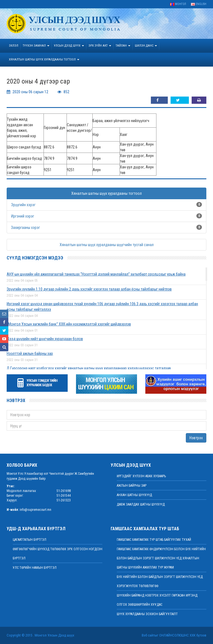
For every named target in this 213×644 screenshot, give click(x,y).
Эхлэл (14, 46)
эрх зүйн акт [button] (100, 46)
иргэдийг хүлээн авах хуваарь (141, 476)
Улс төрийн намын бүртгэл (35, 568)
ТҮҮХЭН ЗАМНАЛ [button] (36, 46)
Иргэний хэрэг (23, 216)
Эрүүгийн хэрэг (23, 205)
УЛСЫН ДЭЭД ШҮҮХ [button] (69, 46)
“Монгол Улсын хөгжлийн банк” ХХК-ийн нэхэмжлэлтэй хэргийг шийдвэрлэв (69, 324)
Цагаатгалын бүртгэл (30, 540)
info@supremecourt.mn (35, 510)
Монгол (178, 4)
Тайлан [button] (123, 46)
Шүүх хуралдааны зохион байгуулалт (147, 614)
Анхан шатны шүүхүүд (134, 495)
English (199, 4)
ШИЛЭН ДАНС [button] (146, 46)
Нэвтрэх (196, 438)
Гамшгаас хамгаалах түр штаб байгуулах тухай (154, 540)
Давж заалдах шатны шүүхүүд (141, 504)
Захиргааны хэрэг (26, 228)
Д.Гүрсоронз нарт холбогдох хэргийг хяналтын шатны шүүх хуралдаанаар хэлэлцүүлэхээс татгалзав (89, 368)
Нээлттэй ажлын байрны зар (30, 353)
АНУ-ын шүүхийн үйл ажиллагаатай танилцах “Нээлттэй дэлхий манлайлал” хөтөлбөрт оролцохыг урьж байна (96, 274)
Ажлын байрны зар (132, 486)
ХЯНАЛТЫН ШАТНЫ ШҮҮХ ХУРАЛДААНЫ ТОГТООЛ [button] (44, 60)
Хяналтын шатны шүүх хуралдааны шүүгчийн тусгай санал (107, 245)
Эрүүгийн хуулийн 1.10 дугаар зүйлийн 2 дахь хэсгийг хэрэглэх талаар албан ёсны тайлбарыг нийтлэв (89, 289)
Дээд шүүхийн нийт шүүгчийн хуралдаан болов (45, 339)
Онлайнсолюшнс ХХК (177, 635)
